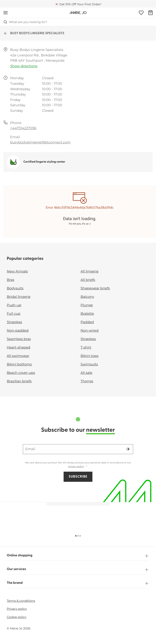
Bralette (87, 314)
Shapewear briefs (95, 288)
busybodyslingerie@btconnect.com (40, 142)
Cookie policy (17, 617)
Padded (87, 322)
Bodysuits (15, 288)
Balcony (87, 297)
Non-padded (18, 331)
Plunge (87, 305)
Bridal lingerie (19, 297)
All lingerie (90, 272)
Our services (78, 570)
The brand (78, 583)
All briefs (88, 280)
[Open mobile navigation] (6, 13)
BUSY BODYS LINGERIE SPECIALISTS (34, 33)
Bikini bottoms (19, 364)
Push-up (14, 305)
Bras (10, 280)
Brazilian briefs (19, 381)
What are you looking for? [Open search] (25, 22)
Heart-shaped (18, 348)
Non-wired (90, 331)
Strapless (14, 322)
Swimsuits (89, 364)
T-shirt (86, 348)
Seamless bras (19, 339)
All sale (86, 373)
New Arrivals (17, 272)
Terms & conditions (21, 601)
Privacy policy (17, 609)
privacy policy (76, 466)
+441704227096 (23, 128)
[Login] (141, 13)
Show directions (24, 66)
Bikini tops (89, 356)
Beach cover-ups (21, 373)
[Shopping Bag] (150, 13)
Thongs (87, 381)
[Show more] (86, 466)
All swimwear (18, 356)
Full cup (14, 314)
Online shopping (78, 556)
